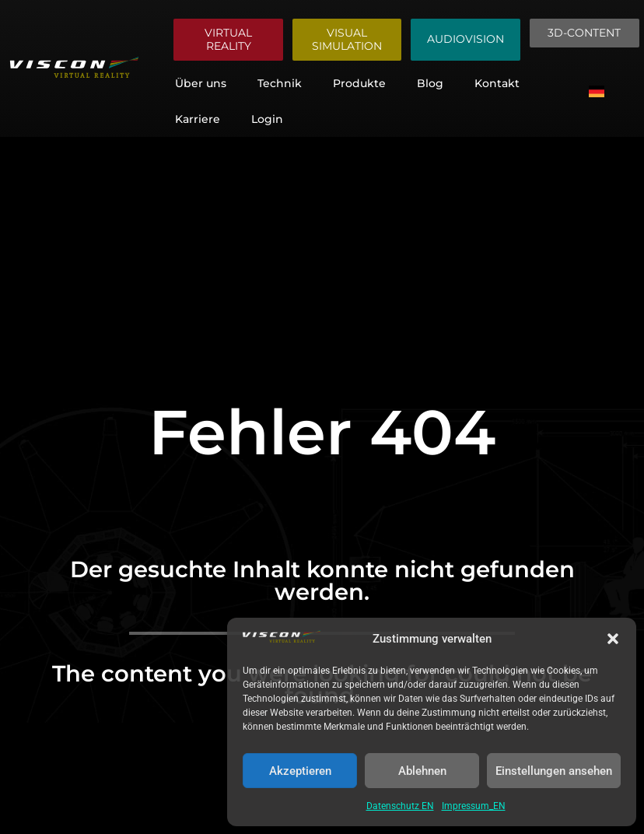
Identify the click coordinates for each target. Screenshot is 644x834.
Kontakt (497, 83)
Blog (430, 83)
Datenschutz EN (400, 806)
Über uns (201, 83)
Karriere (198, 119)
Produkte (359, 83)
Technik (280, 83)
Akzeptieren (300, 771)
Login (267, 119)
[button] (613, 639)
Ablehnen (422, 771)
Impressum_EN (474, 806)
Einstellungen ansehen (554, 771)
